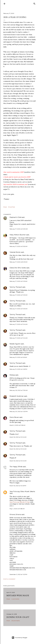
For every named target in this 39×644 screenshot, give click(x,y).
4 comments (15, 599)
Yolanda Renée (15, 252)
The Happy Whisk (16, 467)
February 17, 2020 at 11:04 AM (19, 324)
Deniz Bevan (14, 417)
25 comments (16, 621)
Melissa (12, 375)
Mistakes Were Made (18, 595)
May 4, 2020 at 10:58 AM (17, 509)
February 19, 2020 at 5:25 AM (18, 357)
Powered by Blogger (20, 638)
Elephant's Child (15, 217)
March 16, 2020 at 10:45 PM (18, 486)
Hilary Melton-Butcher (18, 235)
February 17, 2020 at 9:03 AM (18, 281)
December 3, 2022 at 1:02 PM (18, 574)
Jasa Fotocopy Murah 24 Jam (20, 502)
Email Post (12, 207)
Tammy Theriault (16, 287)
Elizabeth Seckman (17, 396)
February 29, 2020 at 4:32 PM (19, 411)
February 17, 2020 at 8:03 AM (18, 262)
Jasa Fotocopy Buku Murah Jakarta (22, 491)
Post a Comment (9, 579)
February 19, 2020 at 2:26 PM (18, 369)
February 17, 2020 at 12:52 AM (18, 246)
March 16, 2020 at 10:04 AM (18, 437)
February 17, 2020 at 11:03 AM (18, 295)
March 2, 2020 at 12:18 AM (17, 425)
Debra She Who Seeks (18, 268)
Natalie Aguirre (15, 344)
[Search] (34, 3)
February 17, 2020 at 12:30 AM (19, 229)
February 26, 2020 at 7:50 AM (19, 390)
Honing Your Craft (18, 617)
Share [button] (5, 207)
